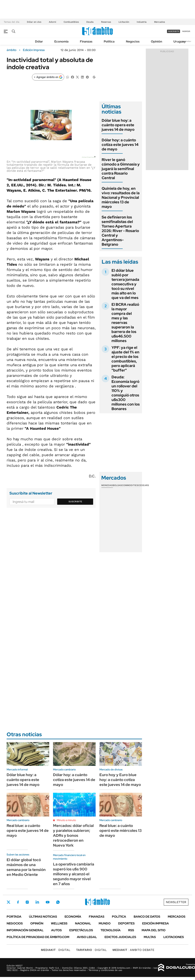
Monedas (107, 485)
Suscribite (75, 502)
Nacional (83, 923)
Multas (150, 937)
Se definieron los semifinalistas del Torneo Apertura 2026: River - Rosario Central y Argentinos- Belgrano (120, 231)
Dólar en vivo (34, 22)
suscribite (174, 31)
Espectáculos (81, 930)
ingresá (186, 31)
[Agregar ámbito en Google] (48, 77)
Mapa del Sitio (154, 930)
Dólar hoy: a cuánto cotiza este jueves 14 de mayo (120, 145)
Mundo (105, 923)
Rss (131, 930)
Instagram (27, 902)
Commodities (130, 485)
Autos (56, 930)
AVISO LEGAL (87, 937)
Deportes (126, 923)
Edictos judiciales (120, 937)
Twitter (9, 902)
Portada (14, 917)
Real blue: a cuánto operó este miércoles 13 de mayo (121, 831)
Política (109, 41)
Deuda (90, 22)
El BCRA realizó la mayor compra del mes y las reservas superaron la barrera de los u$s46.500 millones (125, 323)
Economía (61, 41)
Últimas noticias (43, 917)
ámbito (12, 50)
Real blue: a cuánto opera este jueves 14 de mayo (28, 831)
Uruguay (180, 41)
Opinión (156, 41)
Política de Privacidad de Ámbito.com (38, 937)
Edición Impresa (156, 923)
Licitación (124, 22)
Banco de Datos (147, 917)
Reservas (106, 22)
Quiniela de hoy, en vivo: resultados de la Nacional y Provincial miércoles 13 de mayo (121, 197)
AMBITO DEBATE (133, 950)
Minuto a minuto (66, 820)
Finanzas (86, 41)
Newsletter (186, 41)
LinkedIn (37, 902)
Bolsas (117, 485)
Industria (142, 22)
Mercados (160, 22)
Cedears (144, 485)
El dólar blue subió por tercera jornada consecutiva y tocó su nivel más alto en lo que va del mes (125, 284)
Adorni (52, 22)
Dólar (39, 41)
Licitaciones (174, 937)
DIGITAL (56, 950)
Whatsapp (58, 902)
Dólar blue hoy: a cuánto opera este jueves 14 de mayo (118, 125)
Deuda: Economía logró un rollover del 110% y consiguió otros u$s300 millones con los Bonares (126, 393)
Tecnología (111, 930)
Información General (25, 930)
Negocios (133, 41)
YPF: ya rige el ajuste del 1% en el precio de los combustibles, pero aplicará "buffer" (125, 359)
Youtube (48, 902)
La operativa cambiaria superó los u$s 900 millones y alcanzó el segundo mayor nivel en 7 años (74, 874)
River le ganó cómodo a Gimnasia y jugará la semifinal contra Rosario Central (121, 169)
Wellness (59, 923)
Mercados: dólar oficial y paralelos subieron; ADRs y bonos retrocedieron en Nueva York (73, 835)
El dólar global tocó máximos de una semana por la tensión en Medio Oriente (26, 867)
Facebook (18, 902)
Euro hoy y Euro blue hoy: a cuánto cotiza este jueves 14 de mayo (120, 780)
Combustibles (71, 22)
